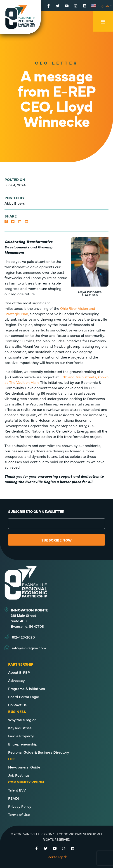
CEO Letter (57, 63)
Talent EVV (17, 790)
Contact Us (17, 705)
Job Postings (19, 775)
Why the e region (22, 720)
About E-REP (19, 672)
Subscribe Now (56, 540)
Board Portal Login (24, 697)
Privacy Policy (20, 806)
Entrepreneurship (23, 744)
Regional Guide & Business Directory (39, 752)
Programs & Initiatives (27, 688)
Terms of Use (19, 814)
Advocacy (16, 680)
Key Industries (20, 728)
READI (13, 798)
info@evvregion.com (29, 648)
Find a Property (21, 736)
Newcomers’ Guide (24, 767)
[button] (6, 221)
